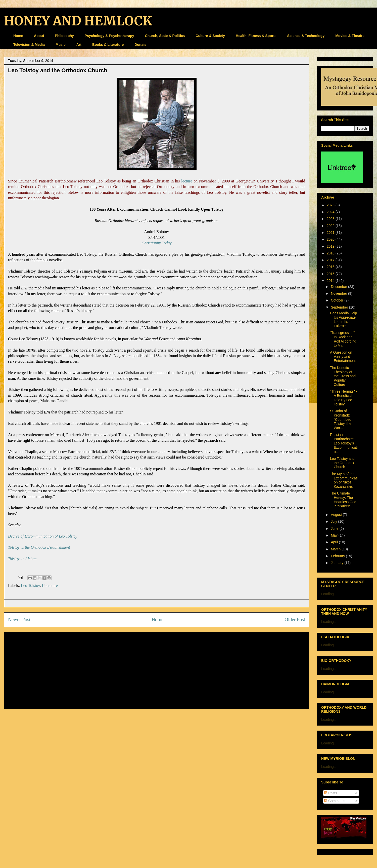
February (338, 556)
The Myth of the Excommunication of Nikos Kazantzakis (344, 480)
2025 (331, 205)
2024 (331, 212)
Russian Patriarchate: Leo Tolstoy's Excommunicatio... (344, 443)
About (39, 36)
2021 (331, 233)
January (338, 563)
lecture (187, 181)
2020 (331, 239)
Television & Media (29, 45)
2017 (331, 260)
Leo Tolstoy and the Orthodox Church (342, 463)
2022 (331, 226)
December (339, 287)
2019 (331, 246)
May (335, 535)
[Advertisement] (157, 669)
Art (79, 45)
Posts (331, 793)
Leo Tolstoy (30, 586)
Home (18, 36)
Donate (140, 45)
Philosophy (64, 36)
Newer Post (19, 619)
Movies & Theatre (350, 36)
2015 (331, 274)
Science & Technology (306, 36)
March (336, 549)
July (334, 521)
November (339, 293)
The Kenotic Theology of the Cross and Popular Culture (343, 376)
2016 (331, 267)
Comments (335, 801)
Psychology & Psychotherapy (109, 36)
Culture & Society (210, 36)
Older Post (295, 619)
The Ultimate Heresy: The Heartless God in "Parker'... (343, 500)
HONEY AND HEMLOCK (78, 21)
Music (61, 45)
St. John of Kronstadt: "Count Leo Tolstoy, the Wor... (341, 419)
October (338, 300)
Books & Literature (108, 45)
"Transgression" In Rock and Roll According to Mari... (343, 339)
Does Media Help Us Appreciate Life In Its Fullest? (343, 319)
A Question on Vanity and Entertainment (343, 357)
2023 (331, 219)
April (335, 542)
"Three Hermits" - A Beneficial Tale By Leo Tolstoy (343, 398)
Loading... (329, 594)
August (337, 515)
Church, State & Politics (165, 36)
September (340, 307)
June (335, 529)
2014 (331, 281)
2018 (331, 253)
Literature (50, 586)
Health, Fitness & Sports (256, 36)
